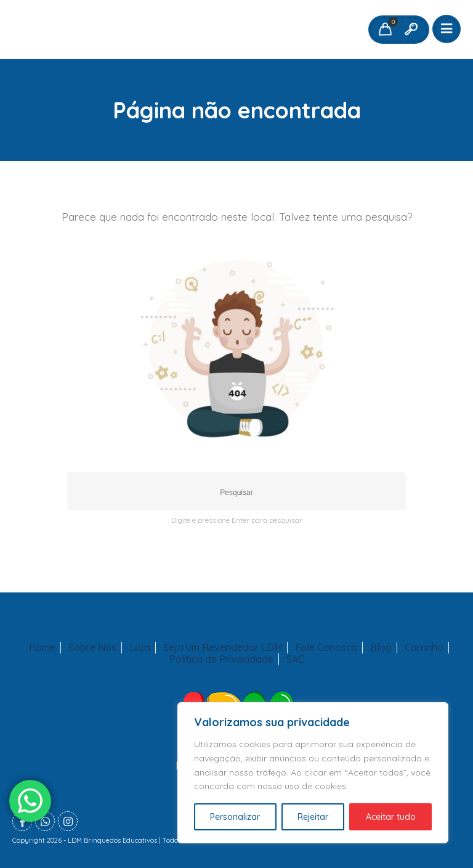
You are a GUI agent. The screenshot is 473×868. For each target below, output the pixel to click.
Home (42, 648)
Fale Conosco (326, 648)
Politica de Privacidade (221, 659)
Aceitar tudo (391, 817)
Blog (381, 648)
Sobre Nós (92, 648)
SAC (295, 659)
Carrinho (424, 648)
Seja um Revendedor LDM (223, 648)
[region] (313, 773)
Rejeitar (313, 817)
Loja (140, 648)
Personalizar (235, 817)
